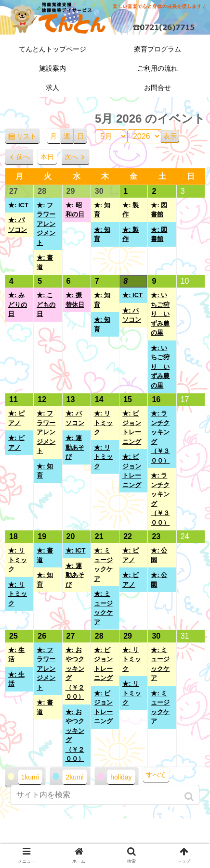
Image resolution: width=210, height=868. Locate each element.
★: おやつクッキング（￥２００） (75, 673)
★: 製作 (131, 210)
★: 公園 (159, 555)
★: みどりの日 (18, 304)
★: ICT (18, 205)
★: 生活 (16, 655)
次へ (71, 157)
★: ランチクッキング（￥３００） (160, 437)
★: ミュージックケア (103, 565)
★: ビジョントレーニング (132, 428)
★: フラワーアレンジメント (46, 224)
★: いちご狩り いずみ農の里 (160, 314)
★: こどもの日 (46, 304)
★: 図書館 (159, 210)
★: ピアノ (16, 418)
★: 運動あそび (75, 447)
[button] (190, 797)
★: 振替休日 (75, 300)
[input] (105, 795)
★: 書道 (45, 262)
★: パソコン (18, 225)
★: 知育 (102, 210)
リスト (28, 138)
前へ (23, 157)
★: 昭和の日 (75, 210)
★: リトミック (103, 423)
